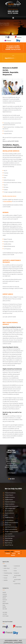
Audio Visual (7, 568)
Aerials (5, 571)
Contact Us (17, 573)
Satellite (6, 580)
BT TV (14, 553)
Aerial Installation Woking (13, 641)
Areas (15, 571)
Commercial (17, 566)
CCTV (15, 568)
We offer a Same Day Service (9, 196)
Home (5, 566)
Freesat (8, 553)
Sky (19, 553)
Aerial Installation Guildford (11, 640)
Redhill (13, 555)
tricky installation (8, 201)
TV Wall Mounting (8, 573)
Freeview (17, 552)
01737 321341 (13, 13)
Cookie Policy (17, 584)
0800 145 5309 (13, 11)
